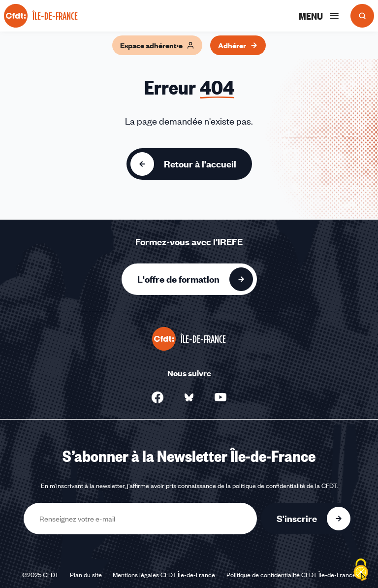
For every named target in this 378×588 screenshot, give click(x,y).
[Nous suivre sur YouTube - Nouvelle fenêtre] (220, 397)
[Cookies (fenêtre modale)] (361, 571)
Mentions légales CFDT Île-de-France (164, 575)
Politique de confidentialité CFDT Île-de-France (291, 575)
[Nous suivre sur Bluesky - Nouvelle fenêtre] (189, 397)
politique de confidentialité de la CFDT (284, 486)
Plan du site (86, 575)
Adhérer (238, 45)
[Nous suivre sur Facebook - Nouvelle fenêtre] (157, 397)
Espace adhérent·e (157, 45)
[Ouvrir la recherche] (362, 16)
